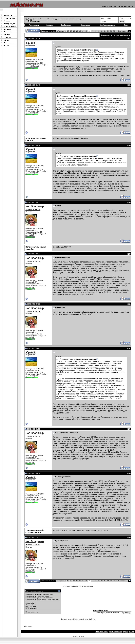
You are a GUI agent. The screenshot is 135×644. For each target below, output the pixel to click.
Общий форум (53, 19)
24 (83, 31)
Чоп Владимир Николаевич (65, 138)
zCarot (81, 636)
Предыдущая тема (71, 586)
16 (68, 31)
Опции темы (105, 35)
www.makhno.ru (116, 632)
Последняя (123, 31)
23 (80, 31)
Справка (50, 25)
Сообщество (67, 25)
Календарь (86, 25)
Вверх (132, 632)
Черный (56, 530)
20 (71, 31)
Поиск (126, 25)
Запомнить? (125, 19)
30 (102, 31)
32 (108, 31)
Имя (103, 19)
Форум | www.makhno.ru (37, 19)
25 (86, 31)
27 (92, 31)
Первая (60, 31)
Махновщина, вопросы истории (71, 19)
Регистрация (34, 25)
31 (105, 31)
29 (99, 31)
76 (114, 31)
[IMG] (27, 607)
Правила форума (32, 612)
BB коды (29, 603)
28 (96, 31)
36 (111, 31)
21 (74, 31)
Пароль (104, 22)
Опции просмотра (121, 35)
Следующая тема (85, 586)
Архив (126, 632)
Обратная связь (102, 632)
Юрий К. (31, 43)
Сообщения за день (107, 25)
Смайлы (28, 605)
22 (77, 31)
